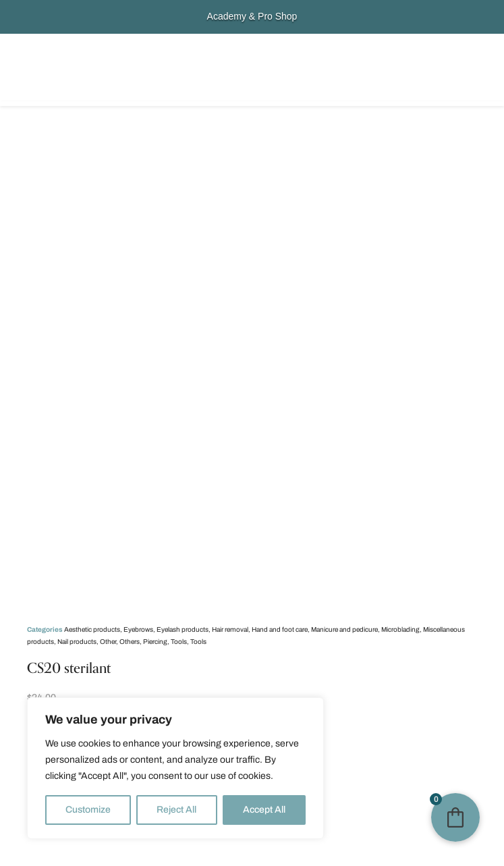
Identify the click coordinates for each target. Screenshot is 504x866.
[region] (175, 768)
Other (108, 642)
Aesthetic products (92, 629)
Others (130, 642)
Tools (179, 642)
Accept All (264, 810)
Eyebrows (138, 629)
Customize (88, 810)
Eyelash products (183, 629)
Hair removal (230, 629)
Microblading (400, 629)
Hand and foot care (280, 629)
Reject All (176, 810)
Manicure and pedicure (344, 629)
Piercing (155, 642)
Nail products (77, 642)
